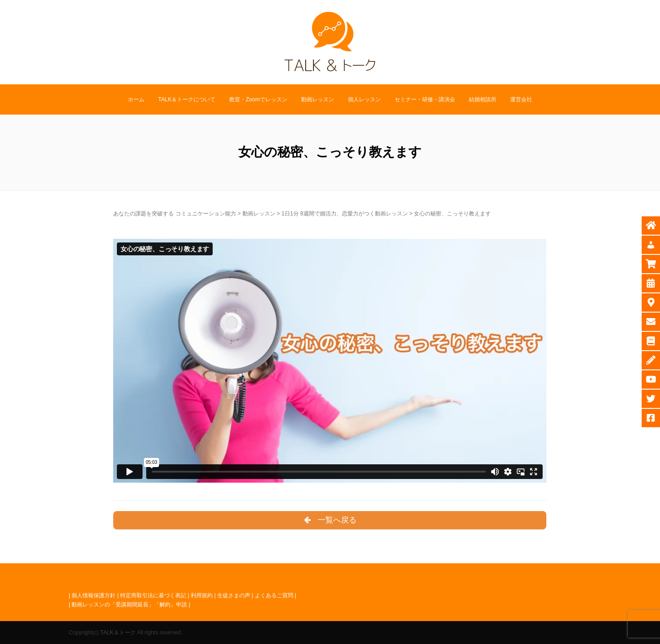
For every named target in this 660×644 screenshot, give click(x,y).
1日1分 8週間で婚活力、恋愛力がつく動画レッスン (344, 214)
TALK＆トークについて (187, 99)
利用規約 (202, 595)
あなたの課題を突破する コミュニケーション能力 (174, 214)
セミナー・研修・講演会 (425, 99)
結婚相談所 (483, 99)
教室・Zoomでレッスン (258, 99)
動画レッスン (318, 99)
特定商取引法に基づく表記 (153, 595)
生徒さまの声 (234, 595)
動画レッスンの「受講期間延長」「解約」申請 (129, 605)
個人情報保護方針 (93, 595)
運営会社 (521, 99)
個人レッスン (364, 99)
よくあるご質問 (274, 595)
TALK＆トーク (118, 633)
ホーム (136, 99)
